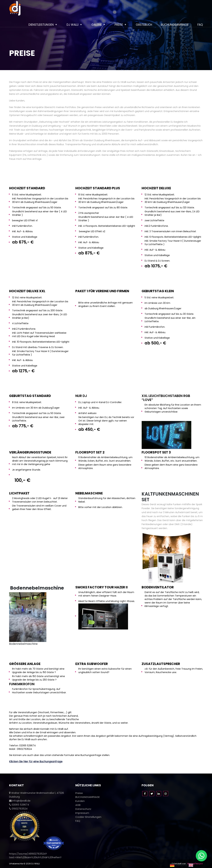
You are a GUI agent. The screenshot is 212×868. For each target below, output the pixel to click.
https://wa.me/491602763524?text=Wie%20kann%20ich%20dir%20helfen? (35, 856)
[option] (196, 865)
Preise (119, 25)
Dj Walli (73, 25)
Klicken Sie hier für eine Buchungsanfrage (36, 762)
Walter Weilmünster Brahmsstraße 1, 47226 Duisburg (37, 795)
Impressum (82, 813)
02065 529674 (19, 805)
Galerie (97, 25)
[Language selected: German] (188, 865)
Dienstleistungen (41, 25)
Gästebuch (144, 25)
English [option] (199, 865)
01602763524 (18, 809)
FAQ (200, 25)
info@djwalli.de (20, 801)
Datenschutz (83, 809)
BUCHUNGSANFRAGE (175, 25)
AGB (78, 805)
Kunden (80, 801)
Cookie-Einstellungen (88, 817)
